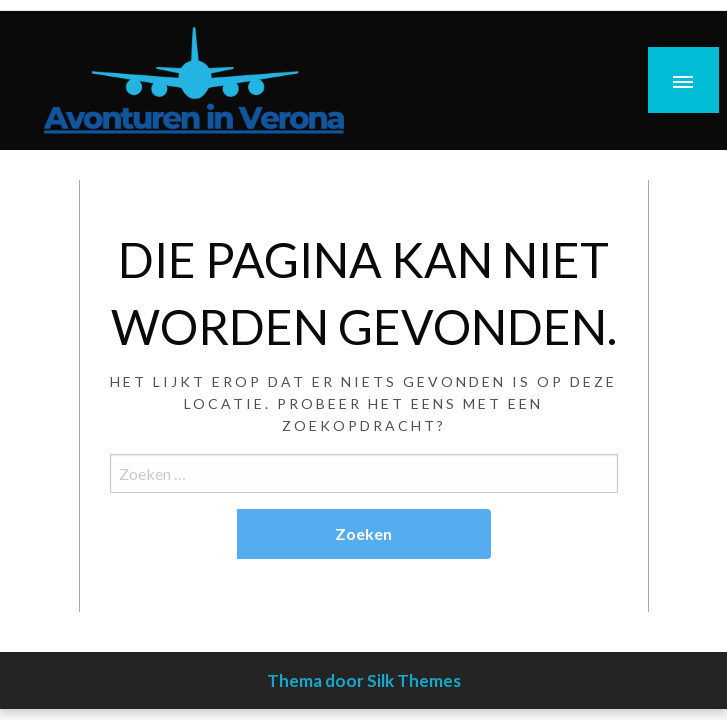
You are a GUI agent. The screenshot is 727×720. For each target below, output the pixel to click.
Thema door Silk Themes (364, 680)
